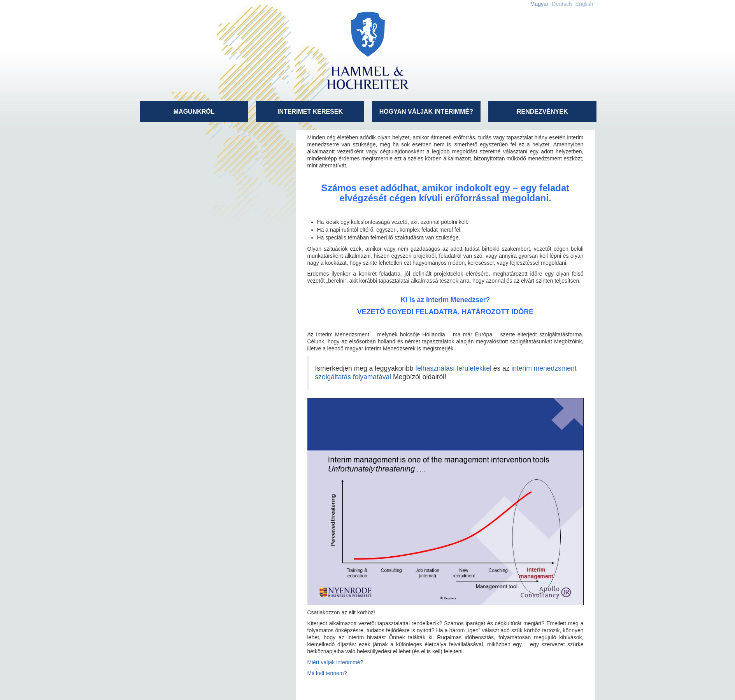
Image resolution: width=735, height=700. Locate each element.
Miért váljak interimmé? (335, 662)
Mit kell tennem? (327, 673)
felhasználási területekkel (453, 368)
